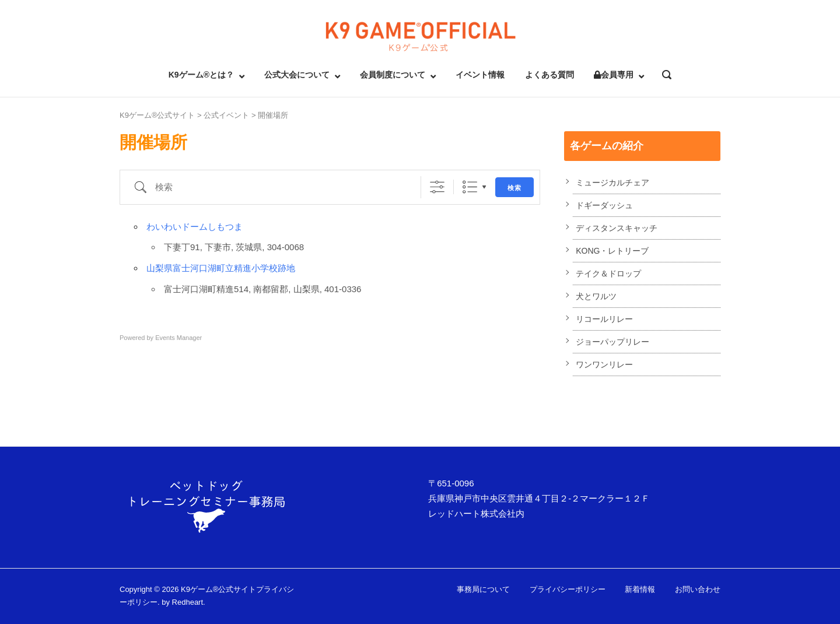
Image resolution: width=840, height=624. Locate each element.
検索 (514, 188)
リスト (470, 187)
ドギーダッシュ (604, 205)
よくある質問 (549, 75)
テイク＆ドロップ (608, 274)
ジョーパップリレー (612, 342)
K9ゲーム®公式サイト (157, 115)
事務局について (483, 589)
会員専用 (614, 75)
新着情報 (640, 589)
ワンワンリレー (604, 364)
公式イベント (226, 115)
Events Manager (178, 338)
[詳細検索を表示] (437, 187)
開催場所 (273, 115)
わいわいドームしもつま (195, 227)
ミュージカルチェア (612, 183)
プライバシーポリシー (568, 589)
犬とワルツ (596, 296)
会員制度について (393, 75)
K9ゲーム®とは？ (201, 75)
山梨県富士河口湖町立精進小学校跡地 (221, 268)
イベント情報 (480, 75)
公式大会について (297, 75)
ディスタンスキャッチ (617, 228)
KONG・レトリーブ (612, 251)
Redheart (188, 602)
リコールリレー (604, 319)
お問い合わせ (698, 589)
